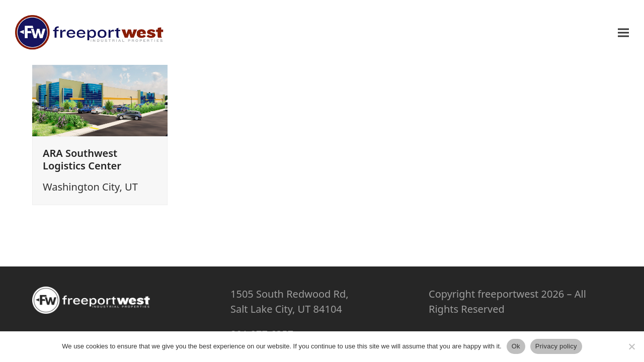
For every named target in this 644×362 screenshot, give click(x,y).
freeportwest (508, 294)
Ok (516, 346)
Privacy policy (556, 346)
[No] (631, 346)
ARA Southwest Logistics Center (82, 159)
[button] (623, 32)
